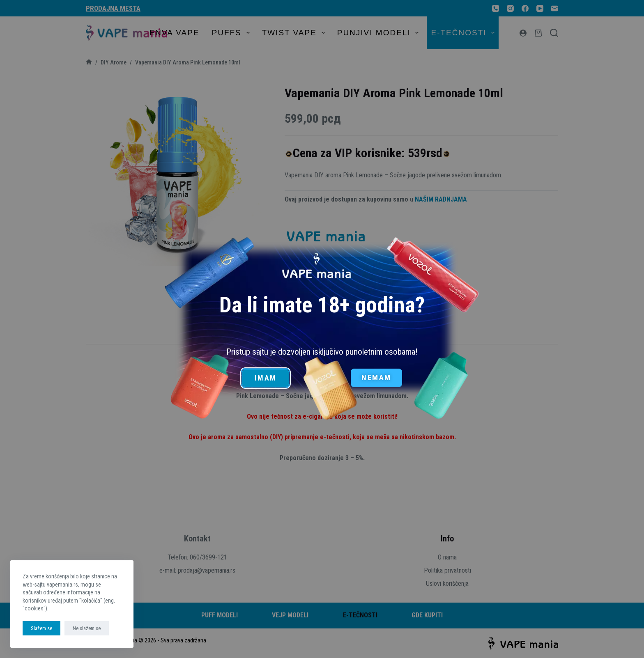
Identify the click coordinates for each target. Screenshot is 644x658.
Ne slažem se (87, 628)
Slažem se (41, 628)
